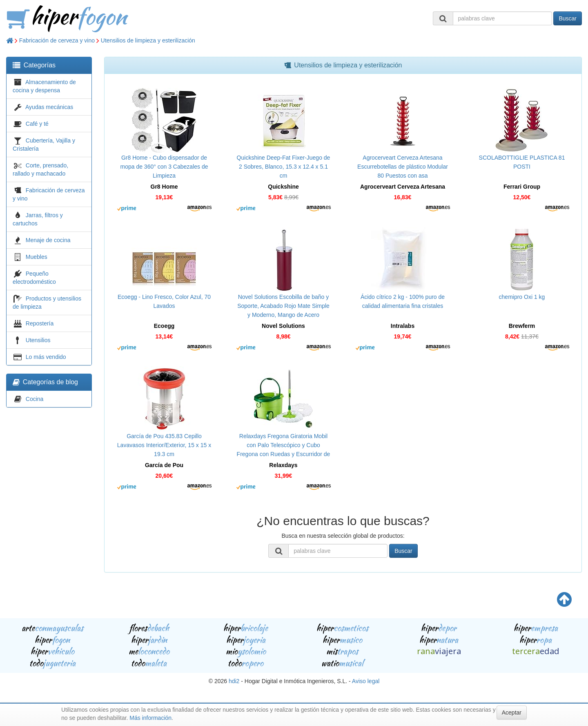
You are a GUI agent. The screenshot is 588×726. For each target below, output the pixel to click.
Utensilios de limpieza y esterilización (148, 40)
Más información (150, 718)
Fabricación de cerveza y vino (57, 40)
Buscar (568, 18)
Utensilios (38, 340)
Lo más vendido (46, 357)
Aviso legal (366, 681)
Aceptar (512, 713)
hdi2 (234, 681)
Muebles (37, 257)
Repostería (40, 323)
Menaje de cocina (48, 240)
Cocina (35, 399)
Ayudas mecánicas (49, 107)
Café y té (37, 124)
